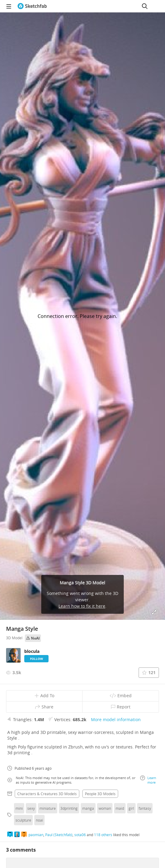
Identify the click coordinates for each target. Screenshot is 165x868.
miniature (48, 808)
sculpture (23, 820)
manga (88, 808)
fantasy (145, 808)
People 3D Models (100, 794)
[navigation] (9, 6)
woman (105, 808)
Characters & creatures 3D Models (47, 794)
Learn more (148, 780)
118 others (103, 835)
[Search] (145, 6)
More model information (116, 719)
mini (19, 808)
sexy (31, 808)
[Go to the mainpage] (32, 6)
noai (39, 820)
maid (120, 808)
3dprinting (69, 808)
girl (131, 808)
